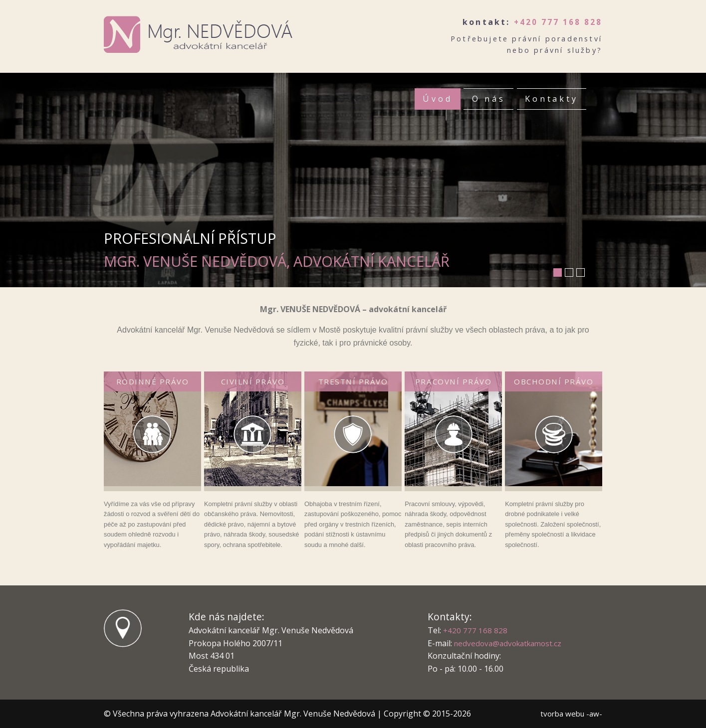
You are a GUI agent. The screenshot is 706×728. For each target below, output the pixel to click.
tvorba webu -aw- (569, 714)
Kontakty (551, 99)
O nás (487, 99)
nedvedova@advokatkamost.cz (511, 643)
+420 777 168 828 (557, 22)
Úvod (435, 99)
